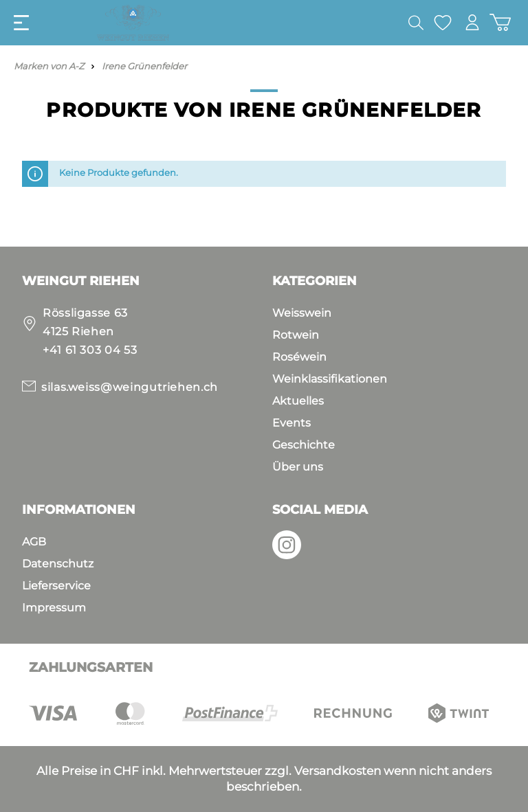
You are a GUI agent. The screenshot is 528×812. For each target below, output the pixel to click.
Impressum (54, 608)
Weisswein (302, 313)
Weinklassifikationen (330, 379)
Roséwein (299, 357)
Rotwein (296, 335)
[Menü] (21, 23)
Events (291, 423)
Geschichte (304, 445)
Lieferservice (56, 586)
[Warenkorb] (500, 22)
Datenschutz (58, 564)
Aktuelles (298, 401)
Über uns (298, 467)
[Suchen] (416, 23)
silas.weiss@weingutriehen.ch (130, 387)
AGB (34, 542)
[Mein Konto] (472, 22)
